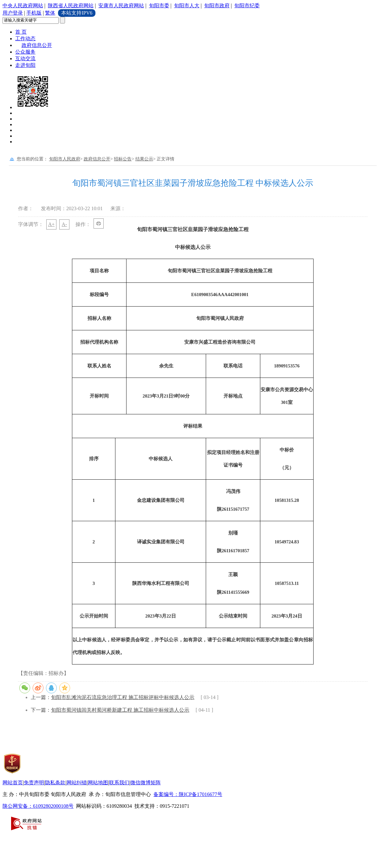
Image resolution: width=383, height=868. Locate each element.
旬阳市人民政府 (65, 159)
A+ (52, 224)
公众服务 (25, 52)
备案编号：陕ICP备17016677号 (188, 794)
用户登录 (13, 13)
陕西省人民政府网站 (71, 6)
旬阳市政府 (217, 6)
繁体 (50, 13)
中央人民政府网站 (23, 6)
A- (65, 224)
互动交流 (25, 58)
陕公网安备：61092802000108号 (38, 806)
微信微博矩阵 (146, 783)
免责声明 (34, 783)
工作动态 (25, 39)
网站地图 (98, 783)
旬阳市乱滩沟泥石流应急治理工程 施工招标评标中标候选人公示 (123, 697)
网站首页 (13, 783)
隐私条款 (55, 783)
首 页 (21, 32)
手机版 (34, 13)
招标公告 (123, 159)
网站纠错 (77, 783)
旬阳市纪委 (247, 6)
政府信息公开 (37, 45)
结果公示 (144, 159)
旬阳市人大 (187, 6)
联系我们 (119, 783)
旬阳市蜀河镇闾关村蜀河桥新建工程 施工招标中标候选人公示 (120, 710)
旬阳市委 (159, 6)
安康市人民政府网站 (121, 6)
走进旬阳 (25, 65)
